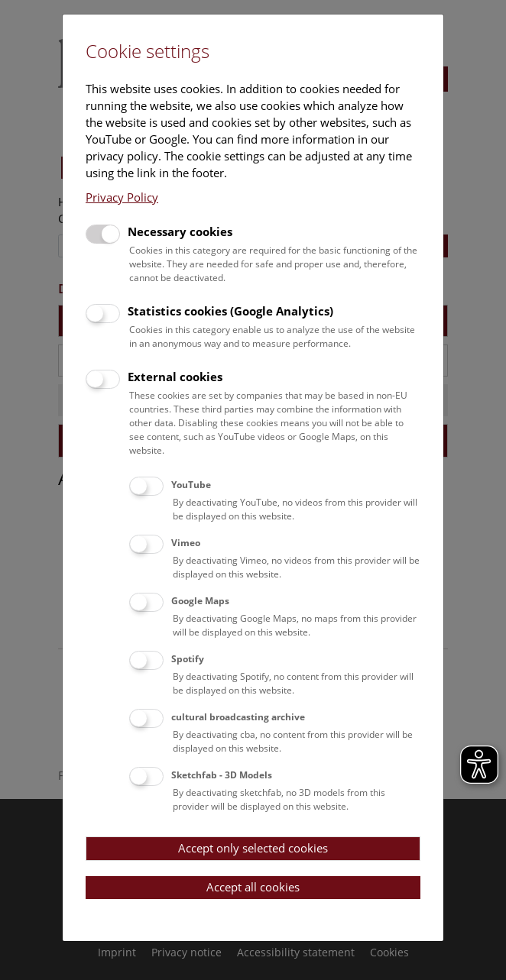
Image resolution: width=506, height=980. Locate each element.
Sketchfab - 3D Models (222, 775)
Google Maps (200, 601)
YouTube (191, 485)
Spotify (188, 659)
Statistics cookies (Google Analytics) (230, 311)
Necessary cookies (180, 231)
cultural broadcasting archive (238, 717)
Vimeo (186, 543)
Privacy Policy (122, 197)
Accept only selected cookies (253, 848)
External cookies (175, 377)
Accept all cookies (253, 887)
